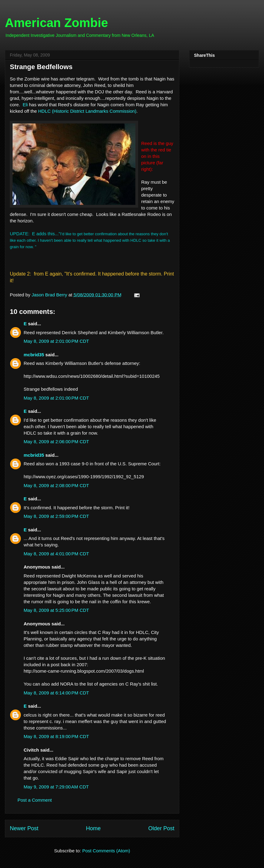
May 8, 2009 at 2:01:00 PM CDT (56, 341)
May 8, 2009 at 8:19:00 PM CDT (56, 736)
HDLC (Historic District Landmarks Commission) (87, 111)
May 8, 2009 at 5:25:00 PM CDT (56, 610)
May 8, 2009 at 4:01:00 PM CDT (56, 554)
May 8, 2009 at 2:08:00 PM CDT (56, 485)
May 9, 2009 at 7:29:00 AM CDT (56, 787)
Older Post (161, 828)
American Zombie (56, 23)
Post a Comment (35, 800)
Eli (25, 105)
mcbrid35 (34, 355)
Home (93, 828)
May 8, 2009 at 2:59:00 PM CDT (56, 516)
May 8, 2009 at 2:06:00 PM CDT (56, 442)
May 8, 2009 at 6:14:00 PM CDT (56, 693)
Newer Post (24, 828)
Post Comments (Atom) (106, 851)
